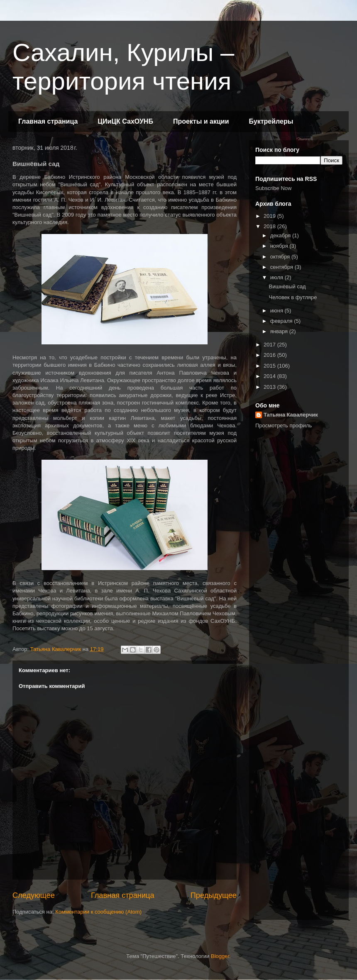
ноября (280, 246)
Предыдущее (214, 895)
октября (281, 257)
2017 (270, 345)
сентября (282, 267)
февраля (282, 321)
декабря (281, 235)
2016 (270, 355)
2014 (270, 376)
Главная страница (48, 121)
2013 (270, 387)
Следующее (34, 895)
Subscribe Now (273, 188)
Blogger (220, 956)
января (280, 331)
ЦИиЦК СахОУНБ (125, 121)
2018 (270, 226)
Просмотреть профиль (284, 425)
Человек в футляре (293, 297)
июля (278, 277)
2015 (270, 366)
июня (278, 311)
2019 (270, 216)
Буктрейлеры (271, 121)
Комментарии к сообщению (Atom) (98, 912)
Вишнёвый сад (287, 286)
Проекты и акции (201, 121)
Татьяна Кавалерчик (291, 415)
